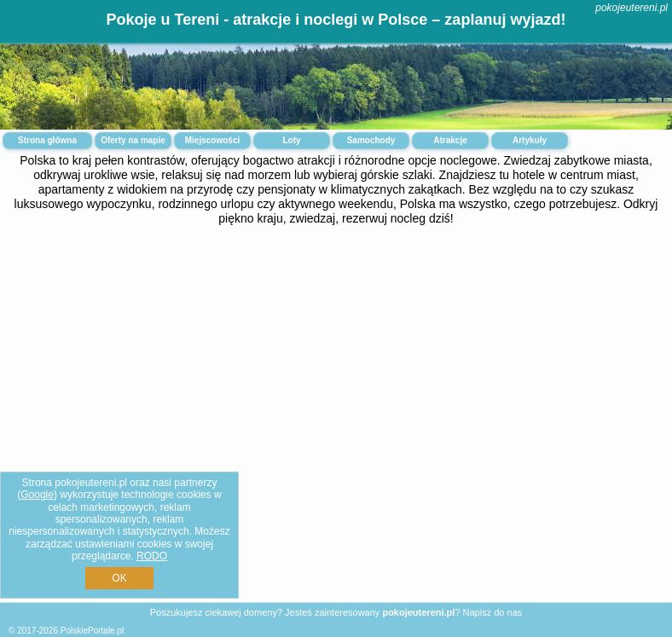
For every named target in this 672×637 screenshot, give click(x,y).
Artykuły (530, 140)
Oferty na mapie (133, 140)
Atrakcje (450, 140)
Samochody (371, 140)
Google (37, 495)
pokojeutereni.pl (631, 8)
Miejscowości (212, 140)
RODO (152, 556)
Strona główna (47, 140)
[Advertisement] (336, 369)
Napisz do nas (493, 612)
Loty (291, 140)
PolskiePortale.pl (92, 631)
